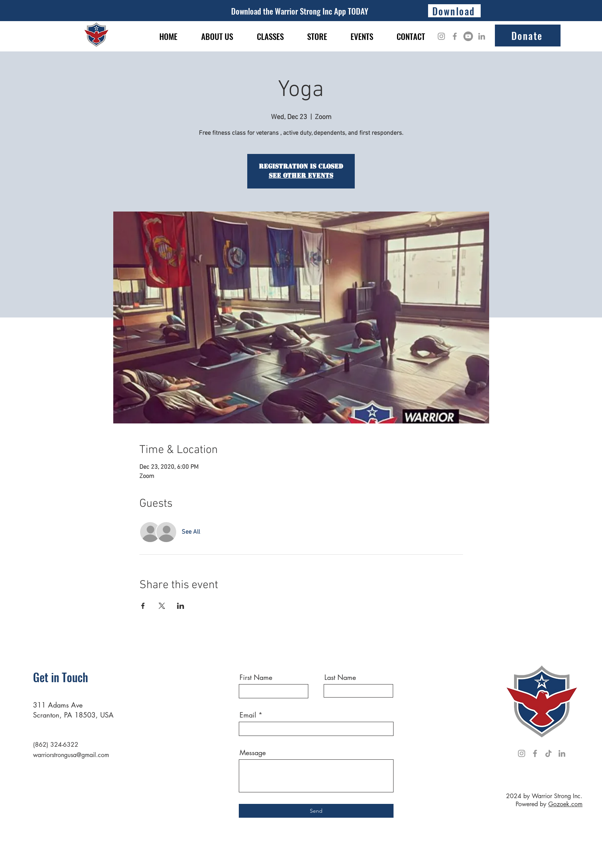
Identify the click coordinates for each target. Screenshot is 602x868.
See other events (301, 176)
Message (253, 752)
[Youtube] (468, 36)
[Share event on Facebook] (143, 606)
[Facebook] (455, 36)
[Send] (316, 811)
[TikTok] (548, 753)
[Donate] (528, 36)
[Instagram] (441, 36)
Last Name (340, 677)
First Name (256, 677)
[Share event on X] (162, 606)
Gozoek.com (565, 804)
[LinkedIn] (482, 36)
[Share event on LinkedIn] (181, 606)
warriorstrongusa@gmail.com (71, 755)
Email (248, 715)
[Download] (454, 11)
